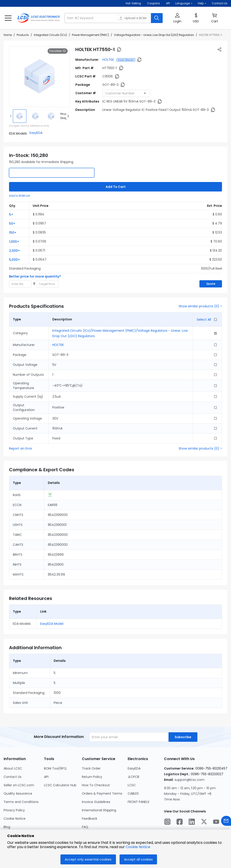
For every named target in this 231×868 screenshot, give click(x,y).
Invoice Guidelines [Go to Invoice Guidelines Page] (96, 802)
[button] (184, 3)
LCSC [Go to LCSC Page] (132, 785)
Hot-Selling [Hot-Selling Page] (134, 3)
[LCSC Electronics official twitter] (204, 822)
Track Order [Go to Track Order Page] (91, 768)
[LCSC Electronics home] (39, 18)
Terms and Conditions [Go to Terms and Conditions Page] (21, 802)
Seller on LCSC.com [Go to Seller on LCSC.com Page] (19, 785)
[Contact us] (226, 822)
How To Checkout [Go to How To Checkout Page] (96, 785)
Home (8, 35)
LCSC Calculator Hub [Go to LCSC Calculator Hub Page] (60, 785)
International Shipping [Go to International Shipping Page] (99, 810)
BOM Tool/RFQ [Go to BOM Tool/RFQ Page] (55, 768)
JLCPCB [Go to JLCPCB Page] (133, 777)
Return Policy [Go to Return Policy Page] (92, 777)
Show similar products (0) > (200, 306)
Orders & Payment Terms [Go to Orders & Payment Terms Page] (102, 793)
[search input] (108, 18)
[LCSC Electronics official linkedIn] (192, 822)
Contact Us (220, 3)
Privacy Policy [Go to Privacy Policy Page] (14, 810)
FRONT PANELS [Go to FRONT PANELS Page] (139, 802)
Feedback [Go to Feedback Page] (90, 819)
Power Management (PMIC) (90, 35)
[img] (20, 116)
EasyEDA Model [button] (52, 624)
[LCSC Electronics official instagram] (167, 822)
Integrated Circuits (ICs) (50, 35)
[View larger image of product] (39, 77)
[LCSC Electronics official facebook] (180, 822)
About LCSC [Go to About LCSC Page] (13, 768)
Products (23, 35)
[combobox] (126, 93)
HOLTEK (109, 60)
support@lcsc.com (189, 780)
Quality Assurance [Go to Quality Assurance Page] (18, 793)
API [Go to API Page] (46, 777)
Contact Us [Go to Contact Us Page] (13, 777)
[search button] (157, 18)
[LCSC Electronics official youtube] (216, 822)
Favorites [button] (58, 51)
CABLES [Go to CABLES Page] (133, 793)
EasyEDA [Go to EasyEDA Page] (134, 768)
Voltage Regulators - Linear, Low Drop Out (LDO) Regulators (154, 35)
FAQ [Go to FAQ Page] (85, 827)
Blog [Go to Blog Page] (7, 827)
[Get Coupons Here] (154, 3)
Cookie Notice (138, 847)
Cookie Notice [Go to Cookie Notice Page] (15, 819)
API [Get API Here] (168, 3)
